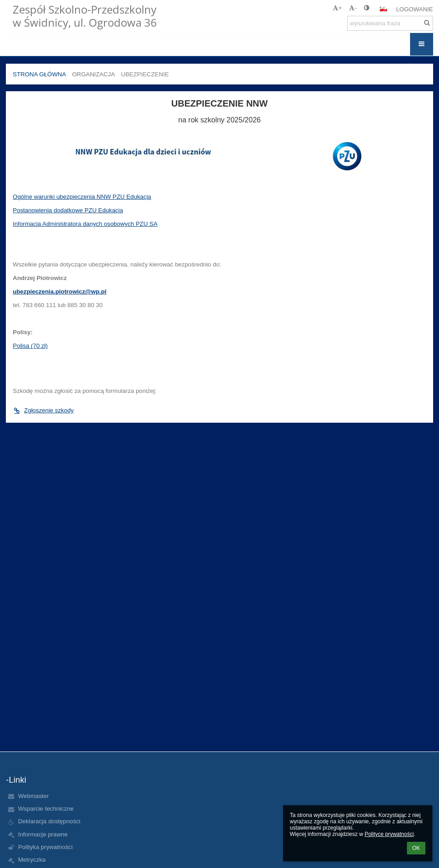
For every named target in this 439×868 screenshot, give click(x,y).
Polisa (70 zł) (30, 346)
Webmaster (33, 796)
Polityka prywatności (45, 847)
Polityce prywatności (389, 834)
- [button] (353, 8)
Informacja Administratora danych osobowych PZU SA (85, 224)
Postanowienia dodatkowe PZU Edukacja (68, 210)
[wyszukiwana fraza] (390, 23)
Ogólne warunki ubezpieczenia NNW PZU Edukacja (82, 197)
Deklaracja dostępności (49, 821)
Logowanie (415, 9)
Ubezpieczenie (145, 74)
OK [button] (416, 848)
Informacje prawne (43, 834)
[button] (383, 9)
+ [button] (337, 8)
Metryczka (32, 860)
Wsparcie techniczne (46, 809)
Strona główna (39, 74)
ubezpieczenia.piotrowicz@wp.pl (59, 292)
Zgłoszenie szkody (43, 410)
